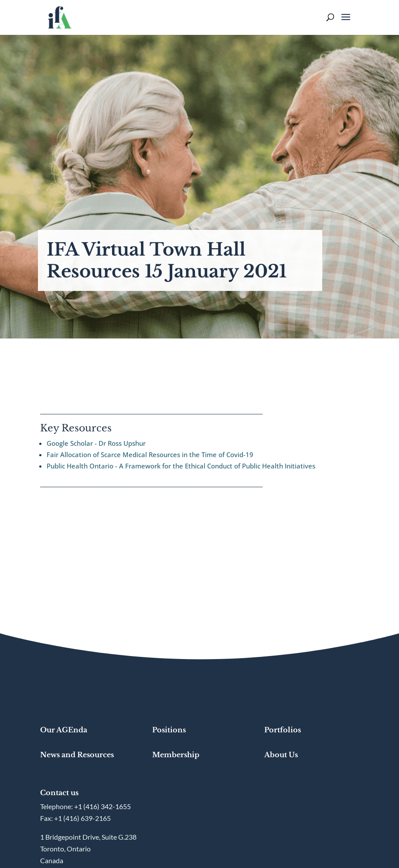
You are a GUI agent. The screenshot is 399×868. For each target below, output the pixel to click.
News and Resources (77, 755)
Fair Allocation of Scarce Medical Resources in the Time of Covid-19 (151, 455)
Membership (176, 755)
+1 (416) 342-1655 (102, 806)
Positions (169, 730)
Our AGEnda (64, 730)
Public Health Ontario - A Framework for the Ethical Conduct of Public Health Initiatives (181, 466)
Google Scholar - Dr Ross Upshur (96, 443)
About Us (281, 755)
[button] (346, 23)
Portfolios (283, 730)
